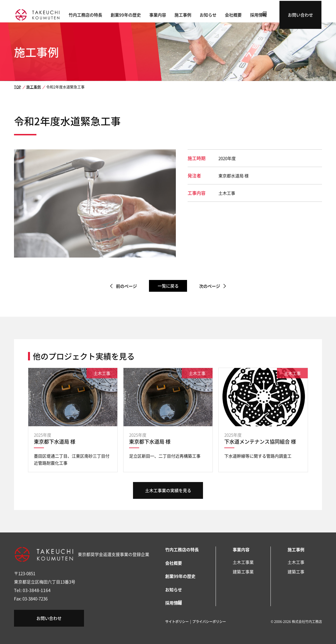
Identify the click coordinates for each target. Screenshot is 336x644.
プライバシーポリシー (209, 621)
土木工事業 (243, 562)
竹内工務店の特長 (99, 14)
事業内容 (171, 14)
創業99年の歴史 (139, 14)
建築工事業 (243, 572)
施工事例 (196, 14)
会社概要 (246, 14)
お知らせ (221, 14)
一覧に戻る (168, 286)
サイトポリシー (177, 621)
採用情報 (272, 14)
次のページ (212, 286)
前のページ (124, 286)
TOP (17, 87)
